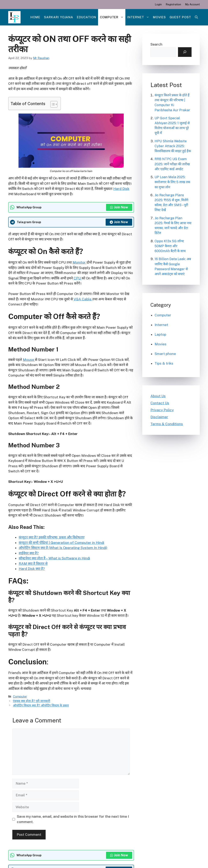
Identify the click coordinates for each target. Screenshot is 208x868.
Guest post (180, 17)
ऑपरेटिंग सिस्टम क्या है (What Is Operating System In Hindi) (63, 548)
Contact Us (160, 403)
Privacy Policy (162, 410)
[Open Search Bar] (196, 17)
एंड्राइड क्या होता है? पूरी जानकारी (32, 701)
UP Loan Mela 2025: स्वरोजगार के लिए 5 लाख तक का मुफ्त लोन (172, 182)
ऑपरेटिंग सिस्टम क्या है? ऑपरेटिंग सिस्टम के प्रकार (41, 705)
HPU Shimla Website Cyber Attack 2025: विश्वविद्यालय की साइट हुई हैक (173, 146)
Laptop (160, 334)
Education (87, 17)
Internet (139, 17)
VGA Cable (83, 299)
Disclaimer (159, 417)
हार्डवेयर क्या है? (29, 553)
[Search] (185, 52)
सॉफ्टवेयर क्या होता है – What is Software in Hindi (54, 558)
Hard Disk (121, 189)
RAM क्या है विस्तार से (33, 564)
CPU (78, 278)
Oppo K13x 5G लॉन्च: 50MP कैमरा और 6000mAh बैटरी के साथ (170, 246)
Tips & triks (164, 363)
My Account (192, 4)
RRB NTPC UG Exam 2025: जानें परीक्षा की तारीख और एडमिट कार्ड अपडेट (172, 164)
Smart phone (165, 354)
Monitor (80, 262)
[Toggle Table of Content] (52, 104)
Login (158, 4)
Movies (159, 17)
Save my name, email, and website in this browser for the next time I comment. (73, 819)
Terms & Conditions (167, 424)
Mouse (29, 360)
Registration (173, 4)
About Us (158, 396)
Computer (113, 17)
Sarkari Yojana (59, 17)
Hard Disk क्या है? (32, 569)
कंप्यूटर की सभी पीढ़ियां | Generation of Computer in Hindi (61, 543)
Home (35, 17)
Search (156, 44)
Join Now (119, 207)
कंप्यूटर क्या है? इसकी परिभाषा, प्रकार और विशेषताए (52, 537)
